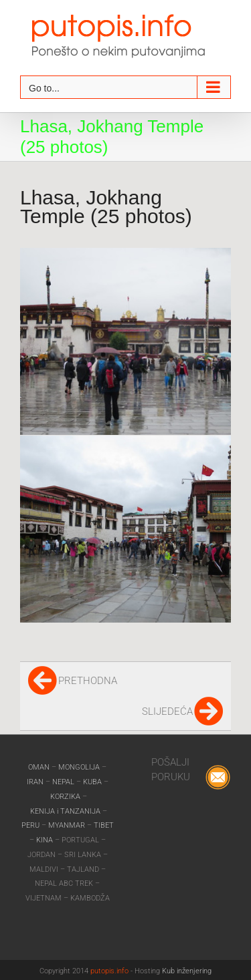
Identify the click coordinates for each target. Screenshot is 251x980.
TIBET (104, 825)
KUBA (92, 782)
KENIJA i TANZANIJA (65, 811)
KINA (46, 840)
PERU (31, 825)
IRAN (36, 782)
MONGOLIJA (80, 767)
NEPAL (64, 782)
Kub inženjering (187, 971)
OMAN (40, 767)
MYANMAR (68, 825)
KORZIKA (65, 797)
